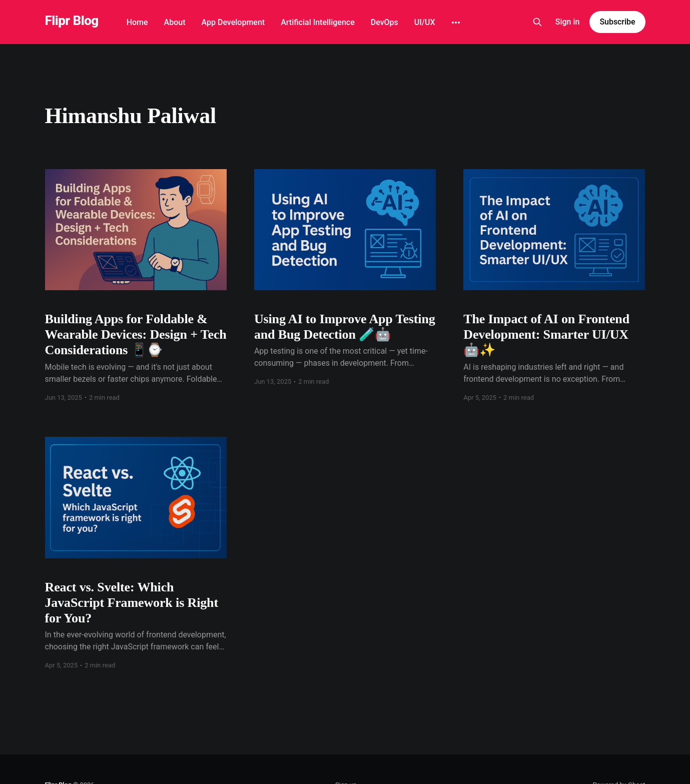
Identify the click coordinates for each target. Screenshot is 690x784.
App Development (233, 22)
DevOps (385, 22)
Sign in (568, 22)
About (175, 22)
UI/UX (425, 22)
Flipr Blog (72, 21)
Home (137, 22)
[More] (456, 23)
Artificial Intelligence (318, 22)
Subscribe (617, 22)
